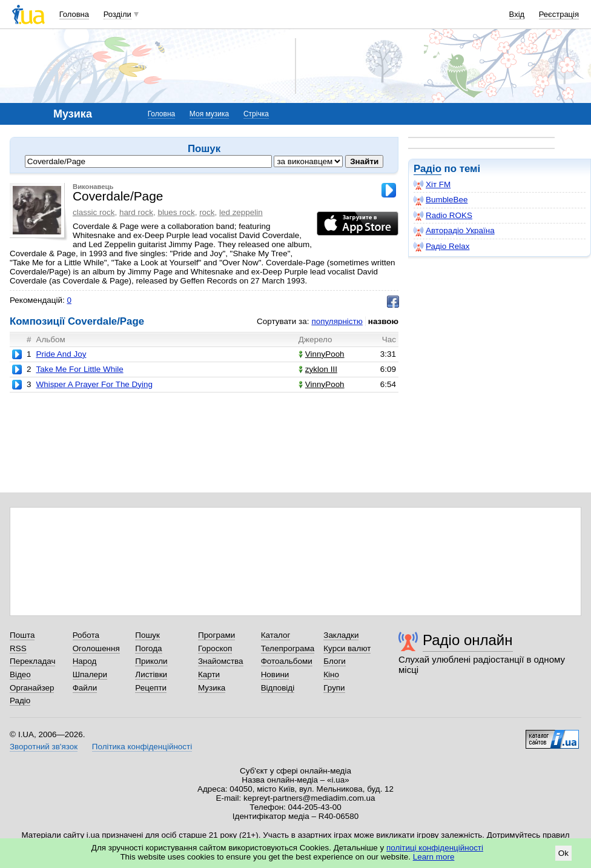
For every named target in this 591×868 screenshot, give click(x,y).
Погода (148, 648)
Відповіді (278, 688)
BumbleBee (441, 200)
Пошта (22, 635)
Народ (85, 661)
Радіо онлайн (468, 640)
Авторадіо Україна (454, 231)
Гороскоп (215, 648)
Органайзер (32, 688)
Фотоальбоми (287, 661)
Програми (216, 635)
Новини (275, 674)
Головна (74, 14)
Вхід (517, 14)
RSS (18, 648)
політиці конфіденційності (435, 848)
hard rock (136, 212)
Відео (20, 674)
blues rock (176, 212)
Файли (85, 688)
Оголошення (96, 648)
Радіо (428, 169)
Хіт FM (432, 185)
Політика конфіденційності (142, 747)
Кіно (331, 674)
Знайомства (221, 661)
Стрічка (256, 114)
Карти (209, 674)
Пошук (147, 635)
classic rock (94, 212)
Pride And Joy (61, 354)
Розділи (117, 14)
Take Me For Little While (79, 369)
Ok (563, 853)
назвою (383, 321)
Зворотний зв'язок (44, 747)
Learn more (434, 857)
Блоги (335, 661)
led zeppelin (241, 212)
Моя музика (209, 114)
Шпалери (90, 674)
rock (207, 212)
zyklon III (318, 369)
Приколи (151, 661)
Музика (212, 688)
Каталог (276, 635)
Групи (334, 688)
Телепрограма (288, 648)
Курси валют (347, 648)
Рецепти (151, 688)
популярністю (337, 321)
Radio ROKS (443, 216)
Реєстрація (559, 14)
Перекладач (32, 661)
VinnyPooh (322, 354)
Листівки (151, 674)
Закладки (341, 635)
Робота (86, 635)
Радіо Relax (441, 247)
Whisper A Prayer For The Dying (94, 384)
